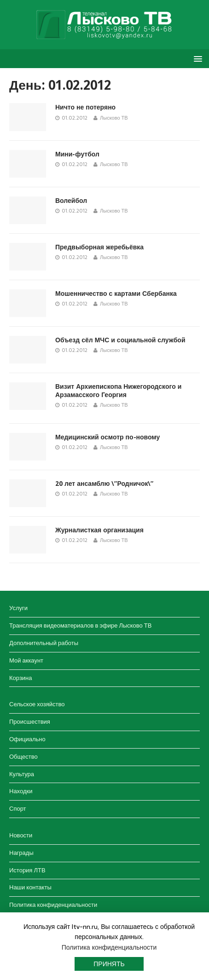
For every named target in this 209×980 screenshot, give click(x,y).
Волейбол (71, 201)
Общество (23, 757)
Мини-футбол (77, 154)
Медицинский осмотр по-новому (107, 437)
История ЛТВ (27, 870)
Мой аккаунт (26, 660)
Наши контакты (30, 887)
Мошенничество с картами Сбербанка (116, 294)
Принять (109, 964)
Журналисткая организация (99, 530)
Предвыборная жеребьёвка (99, 247)
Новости (21, 835)
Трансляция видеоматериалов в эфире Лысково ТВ (80, 625)
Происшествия (30, 722)
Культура (22, 774)
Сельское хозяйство (37, 704)
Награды (21, 853)
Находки (21, 791)
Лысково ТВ (114, 118)
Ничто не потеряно (85, 107)
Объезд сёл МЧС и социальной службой (120, 340)
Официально (27, 739)
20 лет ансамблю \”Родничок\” (104, 484)
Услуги (18, 608)
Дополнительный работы (44, 643)
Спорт (18, 809)
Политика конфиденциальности (53, 905)
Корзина (21, 678)
